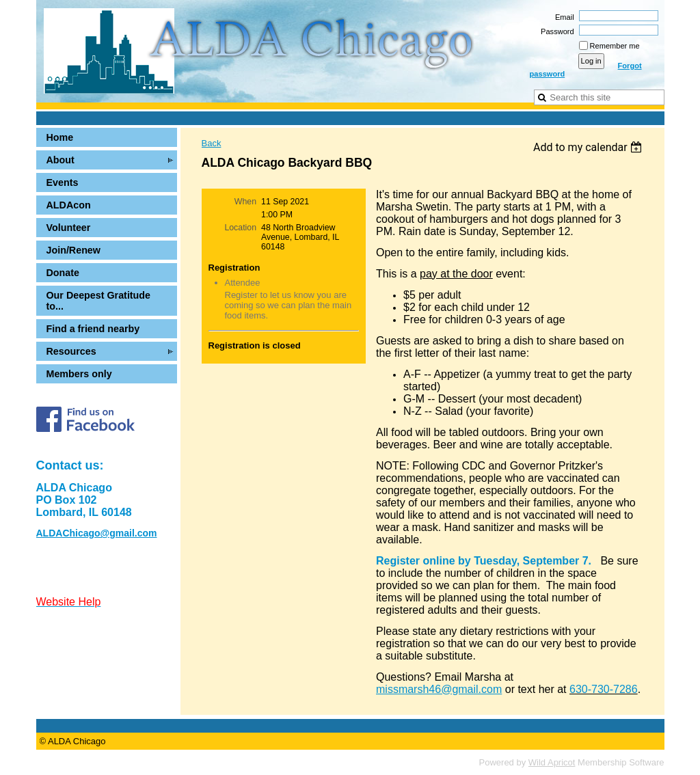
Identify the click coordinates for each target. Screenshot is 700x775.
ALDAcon (69, 205)
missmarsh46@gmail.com (439, 689)
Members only (79, 374)
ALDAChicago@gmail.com (97, 533)
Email (562, 17)
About (60, 160)
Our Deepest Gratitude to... (99, 301)
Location (240, 228)
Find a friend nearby (93, 329)
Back (212, 143)
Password (555, 31)
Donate (63, 273)
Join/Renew (73, 250)
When (245, 202)
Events (63, 182)
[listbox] (590, 147)
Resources (71, 351)
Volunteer (69, 228)
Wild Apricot (552, 762)
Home (60, 137)
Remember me (615, 46)
